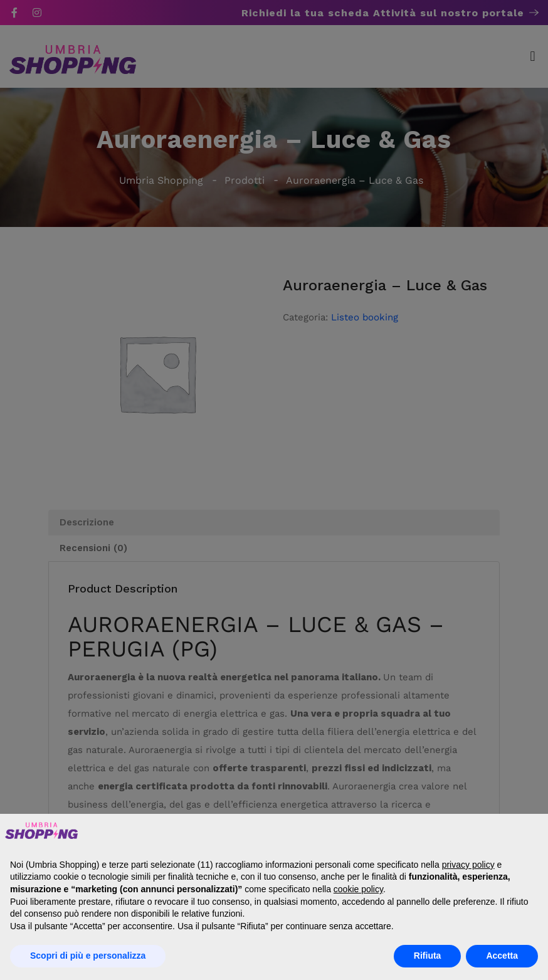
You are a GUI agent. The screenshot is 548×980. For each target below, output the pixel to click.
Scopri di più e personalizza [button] (88, 956)
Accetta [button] (502, 956)
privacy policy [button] (468, 865)
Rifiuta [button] (428, 956)
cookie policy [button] (358, 889)
